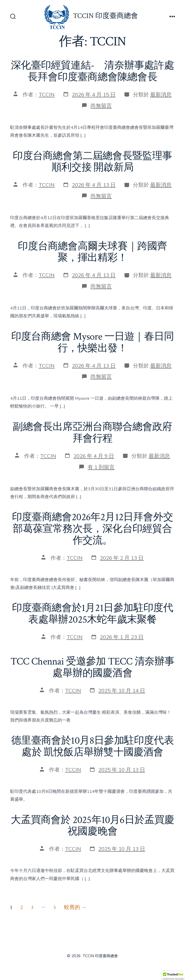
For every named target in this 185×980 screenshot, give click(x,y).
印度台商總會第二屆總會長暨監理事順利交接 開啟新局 (92, 162)
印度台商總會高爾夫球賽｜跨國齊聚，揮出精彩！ (92, 252)
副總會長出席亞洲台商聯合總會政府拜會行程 (92, 433)
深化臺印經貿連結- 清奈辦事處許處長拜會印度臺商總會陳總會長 (92, 71)
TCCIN (47, 95)
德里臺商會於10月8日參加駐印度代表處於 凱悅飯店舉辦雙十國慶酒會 (92, 746)
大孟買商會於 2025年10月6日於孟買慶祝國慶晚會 (92, 826)
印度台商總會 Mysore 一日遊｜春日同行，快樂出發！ (92, 342)
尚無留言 (101, 106)
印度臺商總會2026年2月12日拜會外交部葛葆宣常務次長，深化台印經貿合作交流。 (92, 529)
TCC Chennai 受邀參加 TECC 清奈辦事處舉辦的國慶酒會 (92, 667)
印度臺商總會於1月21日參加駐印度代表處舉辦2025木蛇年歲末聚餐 (93, 614)
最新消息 (161, 95)
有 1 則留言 (101, 467)
